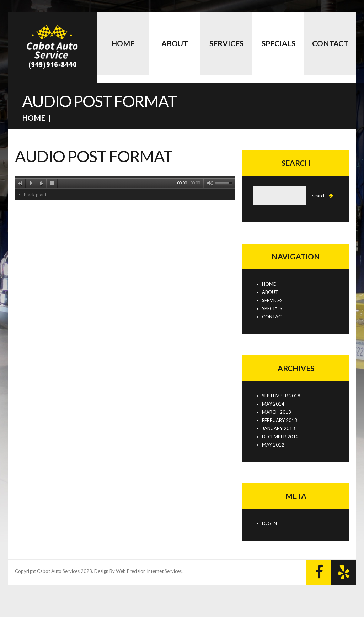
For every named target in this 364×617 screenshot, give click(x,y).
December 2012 (280, 437)
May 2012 (273, 445)
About (175, 43)
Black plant (35, 195)
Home (123, 43)
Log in (269, 523)
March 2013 (277, 412)
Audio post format (94, 156)
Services (226, 43)
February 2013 (280, 420)
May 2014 (273, 404)
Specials (279, 43)
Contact (330, 43)
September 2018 (281, 396)
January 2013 (279, 428)
